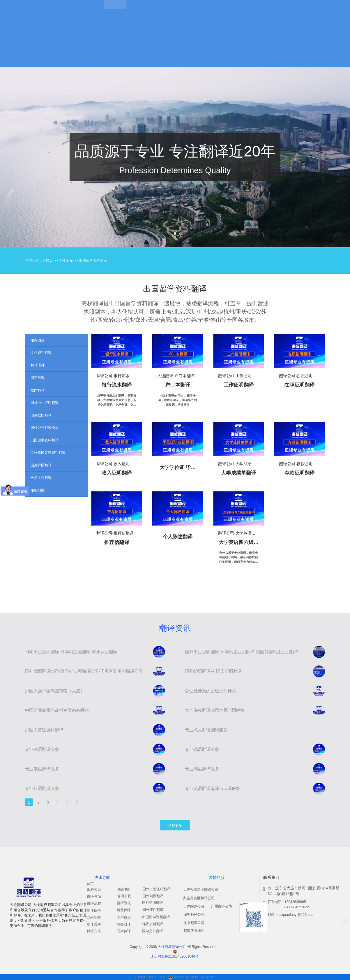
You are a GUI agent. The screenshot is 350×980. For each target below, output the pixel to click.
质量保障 (124, 910)
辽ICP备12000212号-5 (151, 977)
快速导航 (102, 878)
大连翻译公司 (194, 907)
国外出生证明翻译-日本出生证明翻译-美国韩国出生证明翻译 (242, 652)
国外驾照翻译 (153, 896)
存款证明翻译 (299, 473)
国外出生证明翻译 (156, 889)
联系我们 (124, 889)
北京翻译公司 (194, 923)
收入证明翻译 (117, 473)
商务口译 (124, 924)
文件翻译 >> (69, 261)
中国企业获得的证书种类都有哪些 (57, 710)
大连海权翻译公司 (172, 947)
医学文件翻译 (153, 931)
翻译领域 (94, 896)
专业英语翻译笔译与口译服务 (213, 788)
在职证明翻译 (299, 385)
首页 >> (52, 261)
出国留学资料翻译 (156, 917)
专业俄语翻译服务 (42, 769)
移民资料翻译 (153, 924)
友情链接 (217, 878)
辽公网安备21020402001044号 (174, 956)
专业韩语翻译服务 (202, 769)
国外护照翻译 (153, 902)
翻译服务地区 (194, 931)
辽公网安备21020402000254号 (194, 977)
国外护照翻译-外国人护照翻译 (213, 671)
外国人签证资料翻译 (44, 730)
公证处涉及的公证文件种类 (210, 691)
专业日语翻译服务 (42, 788)
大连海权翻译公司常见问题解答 (215, 710)
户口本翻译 (178, 385)
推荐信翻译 (117, 542)
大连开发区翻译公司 (199, 898)
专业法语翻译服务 (42, 749)
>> (77, 802)
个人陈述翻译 (178, 536)
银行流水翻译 (117, 385)
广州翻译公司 (222, 906)
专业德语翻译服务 (202, 749)
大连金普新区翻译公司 (201, 890)
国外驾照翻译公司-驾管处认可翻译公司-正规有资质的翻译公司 (84, 671)
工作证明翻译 (239, 385)
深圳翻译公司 (194, 914)
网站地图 (94, 918)
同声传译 (124, 931)
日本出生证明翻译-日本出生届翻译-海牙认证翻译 (71, 652)
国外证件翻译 (153, 910)
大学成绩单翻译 (238, 473)
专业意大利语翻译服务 (206, 730)
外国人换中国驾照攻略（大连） (55, 691)
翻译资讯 (175, 628)
